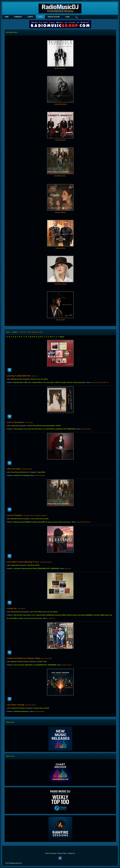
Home (7, 17)
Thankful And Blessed (83, 522)
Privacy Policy (62, 853)
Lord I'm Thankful (14, 515)
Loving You (12, 608)
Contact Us (71, 853)
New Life (68, 568)
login (67, 17)
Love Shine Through (16, 705)
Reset (62, 337)
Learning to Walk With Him (18, 376)
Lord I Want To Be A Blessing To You (23, 562)
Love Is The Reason (15, 422)
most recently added (35, 332)
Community (18, 17)
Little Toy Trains (14, 469)
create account (54, 17)
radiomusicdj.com (16, 863)
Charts (30, 17)
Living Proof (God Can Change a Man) (23, 658)
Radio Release (86, 429)
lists (40, 17)
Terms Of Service (51, 853)
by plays (23, 332)
